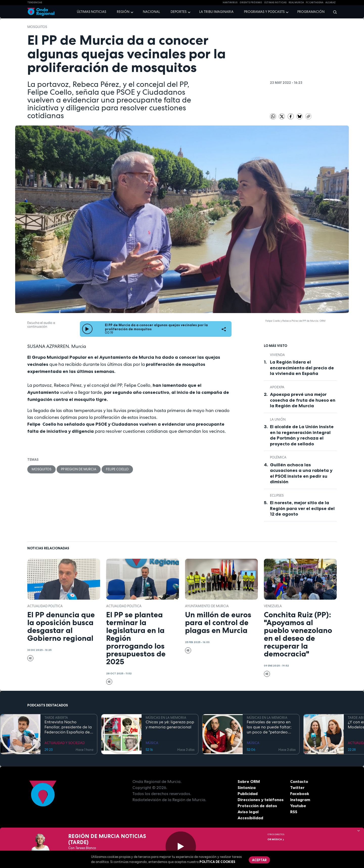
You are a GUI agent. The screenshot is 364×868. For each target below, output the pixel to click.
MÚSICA (152, 743)
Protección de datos (257, 806)
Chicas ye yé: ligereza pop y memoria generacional (170, 725)
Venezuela (273, 606)
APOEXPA (277, 387)
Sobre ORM (249, 781)
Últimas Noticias (275, 3)
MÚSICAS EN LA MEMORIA (166, 718)
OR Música (276, 839)
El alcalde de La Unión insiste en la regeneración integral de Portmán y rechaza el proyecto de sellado (302, 435)
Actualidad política (45, 606)
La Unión (278, 419)
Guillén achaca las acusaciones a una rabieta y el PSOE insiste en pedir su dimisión (301, 473)
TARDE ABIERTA (56, 718)
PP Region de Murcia (79, 469)
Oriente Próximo (251, 3)
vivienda (277, 355)
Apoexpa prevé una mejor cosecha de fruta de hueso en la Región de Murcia (303, 400)
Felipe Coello (117, 469)
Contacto (299, 781)
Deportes (179, 12)
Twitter (297, 787)
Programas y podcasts (264, 12)
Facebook (300, 794)
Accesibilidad (250, 818)
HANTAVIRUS (230, 3)
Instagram (300, 800)
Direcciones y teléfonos (261, 800)
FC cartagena (315, 3)
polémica (278, 457)
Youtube (298, 806)
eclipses (277, 495)
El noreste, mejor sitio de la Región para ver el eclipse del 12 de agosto (302, 508)
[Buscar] (333, 12)
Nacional (151, 12)
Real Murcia (296, 3)
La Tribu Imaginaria (216, 12)
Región (123, 12)
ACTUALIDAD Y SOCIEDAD (65, 743)
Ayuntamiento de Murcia (207, 606)
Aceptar (259, 860)
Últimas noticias (92, 12)
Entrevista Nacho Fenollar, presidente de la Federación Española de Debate (68, 727)
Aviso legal (248, 812)
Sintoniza (247, 787)
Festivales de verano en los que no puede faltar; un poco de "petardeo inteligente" (269, 727)
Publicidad (248, 794)
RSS (294, 812)
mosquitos (37, 27)
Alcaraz (331, 3)
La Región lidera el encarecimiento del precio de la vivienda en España (302, 368)
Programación (311, 12)
